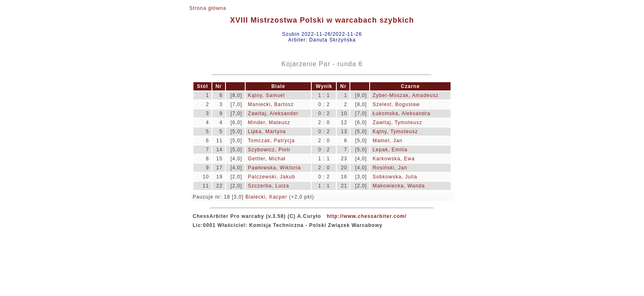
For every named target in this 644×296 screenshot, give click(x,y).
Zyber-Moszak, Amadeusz (406, 95)
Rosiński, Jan (390, 168)
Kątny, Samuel (267, 95)
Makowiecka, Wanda (399, 186)
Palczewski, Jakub (272, 177)
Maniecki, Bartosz (271, 104)
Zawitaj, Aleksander (273, 113)
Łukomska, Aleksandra (401, 113)
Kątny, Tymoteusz (395, 132)
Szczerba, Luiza (269, 186)
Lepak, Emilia (390, 150)
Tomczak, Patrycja (271, 141)
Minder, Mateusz (269, 123)
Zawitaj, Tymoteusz (397, 123)
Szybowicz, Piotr (269, 150)
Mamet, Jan (388, 141)
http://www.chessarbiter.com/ (367, 216)
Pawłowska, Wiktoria (275, 168)
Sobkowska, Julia (395, 177)
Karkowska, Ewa (394, 159)
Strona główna (208, 8)
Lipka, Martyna (267, 132)
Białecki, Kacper (266, 197)
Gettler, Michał (267, 159)
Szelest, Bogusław (396, 104)
